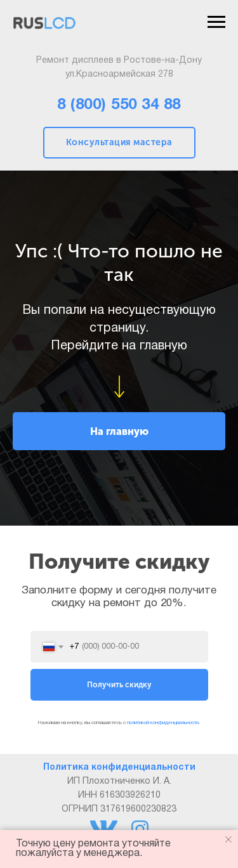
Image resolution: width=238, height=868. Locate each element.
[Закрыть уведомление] (228, 839)
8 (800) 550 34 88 (119, 105)
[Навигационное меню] (216, 22)
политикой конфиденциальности (163, 723)
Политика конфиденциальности (119, 768)
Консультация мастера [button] (119, 142)
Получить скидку (119, 685)
